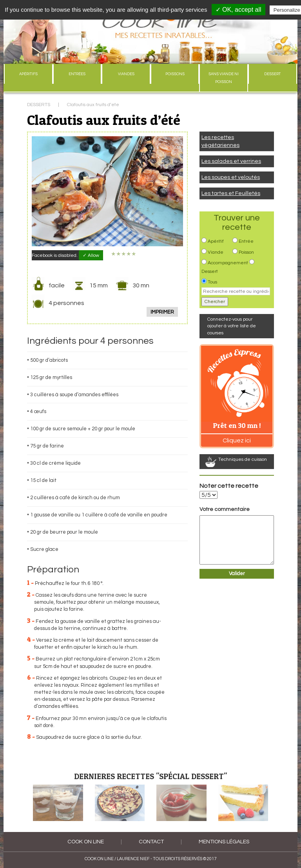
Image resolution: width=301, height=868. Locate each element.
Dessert (210, 272)
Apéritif (216, 241)
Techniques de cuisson (243, 459)
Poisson (246, 252)
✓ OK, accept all (238, 10)
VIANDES (126, 74)
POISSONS (175, 74)
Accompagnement (228, 263)
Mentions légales (224, 842)
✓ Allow (91, 255)
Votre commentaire (225, 509)
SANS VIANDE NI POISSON (224, 78)
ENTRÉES (77, 74)
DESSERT (272, 74)
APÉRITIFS (28, 74)
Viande (216, 252)
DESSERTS (39, 105)
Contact (151, 842)
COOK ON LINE (86, 842)
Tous (212, 282)
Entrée (246, 241)
